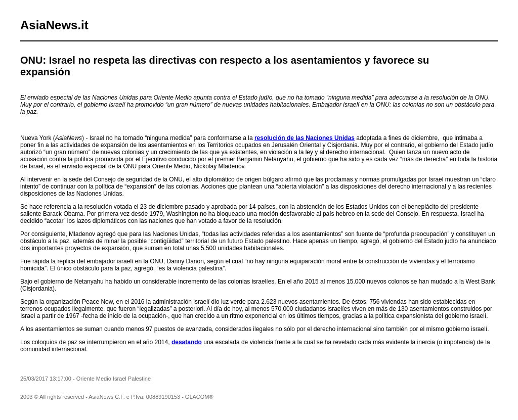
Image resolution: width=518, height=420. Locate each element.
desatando (187, 342)
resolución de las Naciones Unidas (305, 138)
